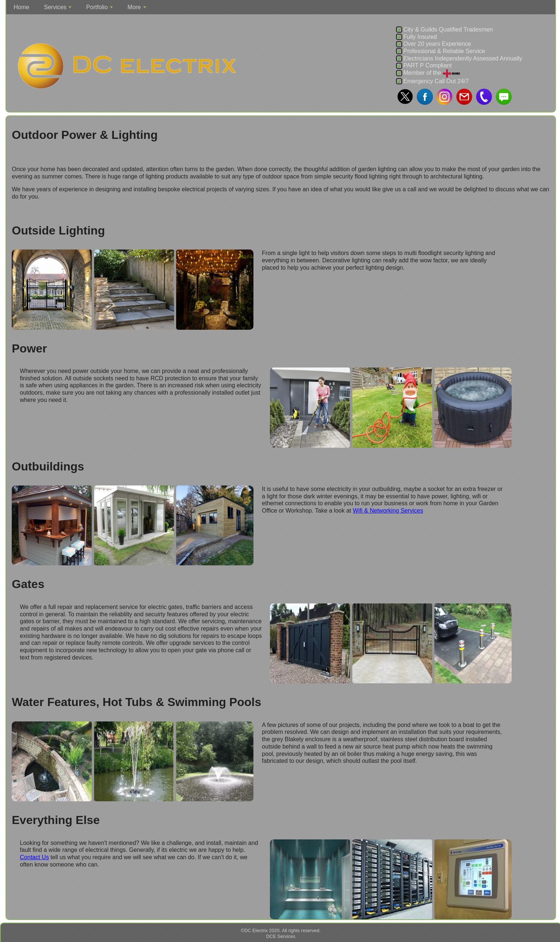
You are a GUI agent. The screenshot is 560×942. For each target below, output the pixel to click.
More (138, 9)
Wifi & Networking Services (388, 511)
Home (21, 7)
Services (59, 9)
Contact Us (34, 857)
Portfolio (100, 9)
